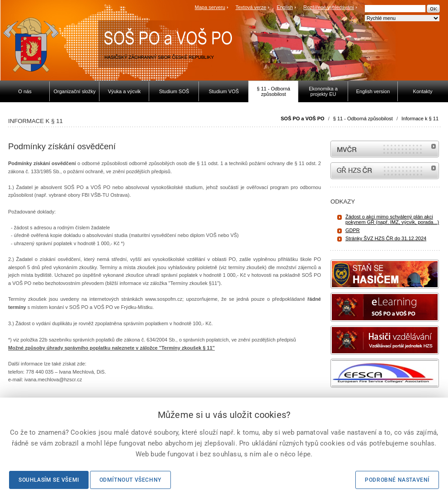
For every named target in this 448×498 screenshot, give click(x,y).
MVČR (385, 149)
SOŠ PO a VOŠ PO (303, 119)
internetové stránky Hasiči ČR (385, 171)
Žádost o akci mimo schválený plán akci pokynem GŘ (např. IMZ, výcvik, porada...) (392, 219)
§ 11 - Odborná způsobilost (363, 119)
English (285, 7)
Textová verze (251, 7)
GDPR (353, 230)
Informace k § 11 (420, 119)
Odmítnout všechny (130, 480)
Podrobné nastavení (397, 480)
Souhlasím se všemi (49, 480)
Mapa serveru (210, 7)
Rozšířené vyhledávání (329, 7)
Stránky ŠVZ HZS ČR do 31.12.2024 (386, 238)
